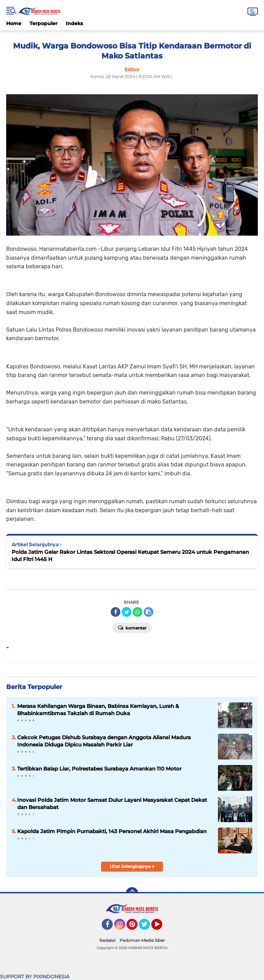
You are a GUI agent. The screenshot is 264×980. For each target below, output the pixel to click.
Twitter (147, 927)
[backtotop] (132, 893)
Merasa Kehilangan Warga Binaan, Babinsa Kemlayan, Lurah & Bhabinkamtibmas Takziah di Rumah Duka (98, 710)
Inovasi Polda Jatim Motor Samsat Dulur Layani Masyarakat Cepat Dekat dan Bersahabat (112, 804)
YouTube (162, 927)
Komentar (132, 627)
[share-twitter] (126, 612)
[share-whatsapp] (137, 612)
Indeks (74, 23)
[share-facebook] (115, 612)
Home (14, 23)
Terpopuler (43, 23)
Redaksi (107, 940)
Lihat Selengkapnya (132, 866)
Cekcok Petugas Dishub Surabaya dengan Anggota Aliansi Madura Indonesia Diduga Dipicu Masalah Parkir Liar (104, 741)
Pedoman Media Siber (142, 940)
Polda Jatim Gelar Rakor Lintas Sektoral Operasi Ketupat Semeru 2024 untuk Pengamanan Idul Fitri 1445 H (130, 556)
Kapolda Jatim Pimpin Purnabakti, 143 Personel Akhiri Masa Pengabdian (112, 831)
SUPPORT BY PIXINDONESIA (35, 977)
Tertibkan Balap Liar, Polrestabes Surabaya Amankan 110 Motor (99, 769)
